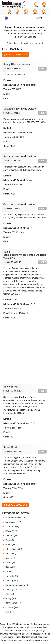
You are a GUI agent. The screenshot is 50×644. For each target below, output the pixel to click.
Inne (10, 594)
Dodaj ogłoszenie (15, 54)
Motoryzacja (14, 522)
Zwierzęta (12, 580)
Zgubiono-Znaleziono (17, 585)
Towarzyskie (14, 589)
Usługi (11, 599)
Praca (10, 540)
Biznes (10, 567)
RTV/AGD (12, 531)
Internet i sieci (14, 549)
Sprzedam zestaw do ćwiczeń (20, 109)
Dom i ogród (13, 603)
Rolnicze (12, 607)
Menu (40, 18)
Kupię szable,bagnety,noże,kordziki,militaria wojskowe (25, 255)
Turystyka (12, 576)
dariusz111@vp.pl (19, 313)
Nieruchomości (15, 518)
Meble (10, 612)
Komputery (12, 527)
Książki (10, 558)
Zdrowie (11, 572)
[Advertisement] (25, 351)
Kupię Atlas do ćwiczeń (17, 64)
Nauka (10, 563)
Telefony (11, 536)
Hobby (42, 69)
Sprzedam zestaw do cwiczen (20, 156)
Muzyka (11, 554)
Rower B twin (11, 387)
